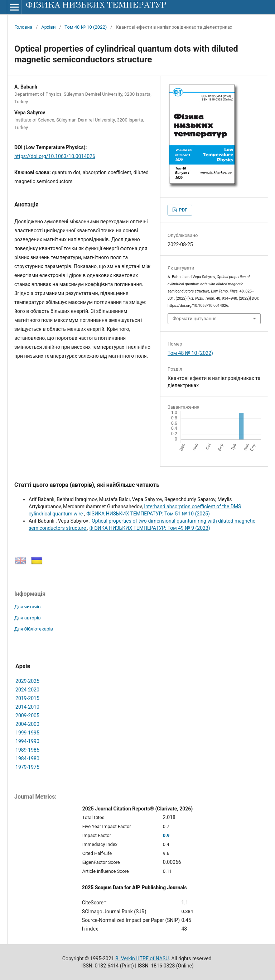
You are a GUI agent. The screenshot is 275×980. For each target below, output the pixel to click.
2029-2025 (27, 681)
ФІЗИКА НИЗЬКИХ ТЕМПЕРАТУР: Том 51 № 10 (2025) (148, 514)
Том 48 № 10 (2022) (86, 27)
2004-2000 (27, 724)
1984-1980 (27, 758)
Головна (23, 27)
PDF (182, 210)
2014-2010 (27, 707)
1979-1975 (27, 767)
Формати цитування (195, 318)
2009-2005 (27, 715)
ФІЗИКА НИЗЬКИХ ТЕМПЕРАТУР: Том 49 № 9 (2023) (150, 528)
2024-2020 (27, 690)
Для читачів (27, 607)
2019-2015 (27, 698)
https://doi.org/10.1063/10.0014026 (55, 156)
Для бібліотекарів (34, 629)
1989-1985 (27, 750)
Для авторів (28, 618)
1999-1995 (27, 733)
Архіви (48, 27)
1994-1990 (27, 741)
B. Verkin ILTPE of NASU (142, 958)
